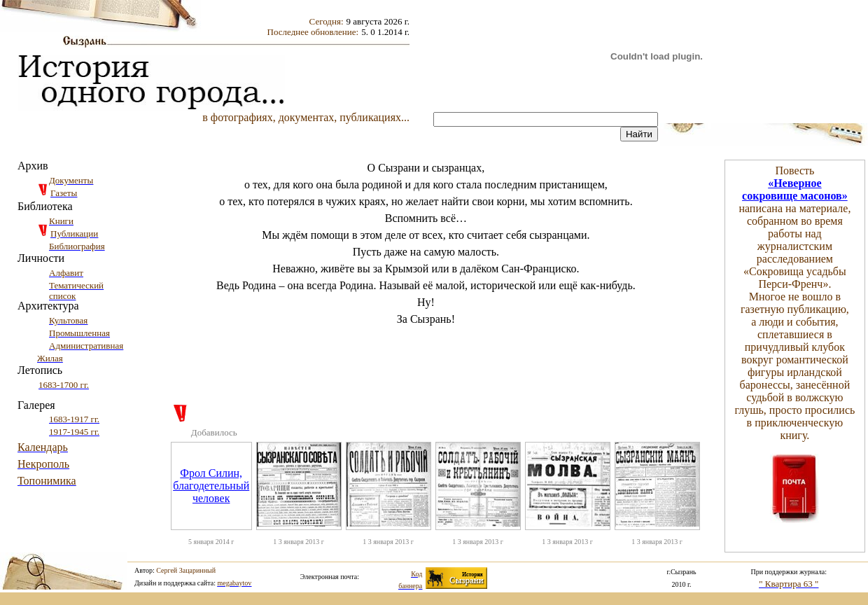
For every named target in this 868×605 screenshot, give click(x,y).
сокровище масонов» (795, 196)
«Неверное (795, 183)
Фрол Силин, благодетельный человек (211, 486)
